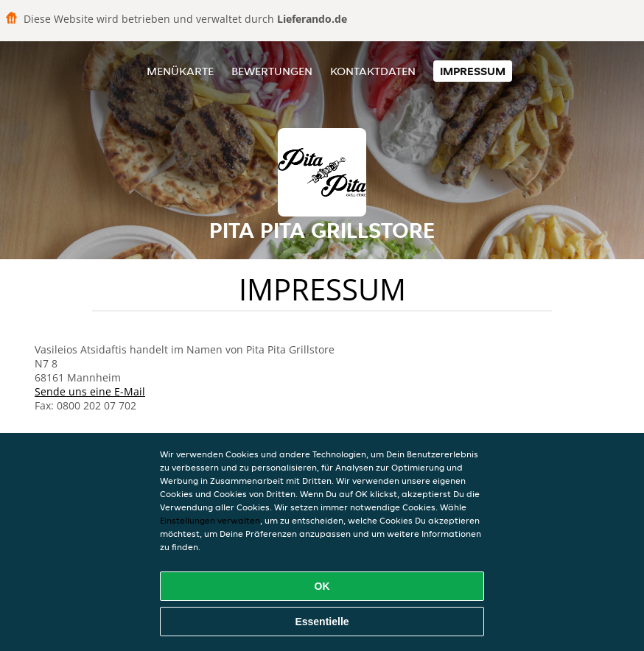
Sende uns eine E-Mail (90, 391)
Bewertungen (272, 71)
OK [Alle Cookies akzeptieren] (322, 586)
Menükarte (180, 71)
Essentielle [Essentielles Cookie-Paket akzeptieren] (322, 622)
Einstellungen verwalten (210, 520)
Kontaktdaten (373, 71)
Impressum (473, 71)
